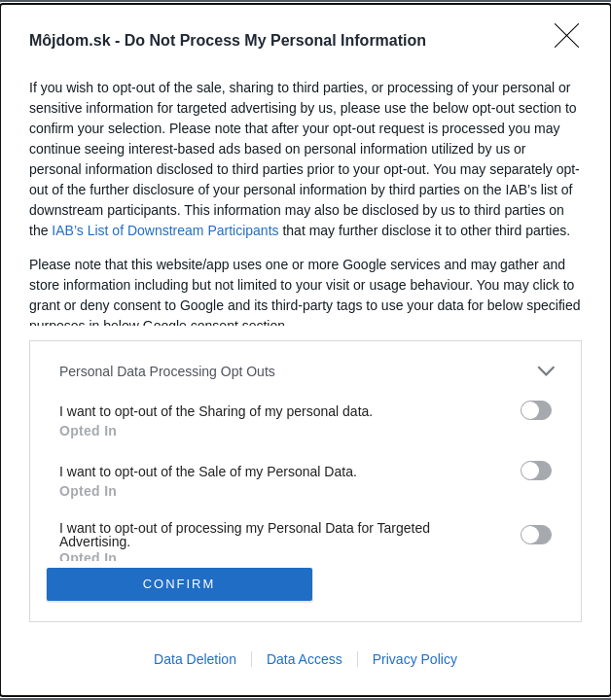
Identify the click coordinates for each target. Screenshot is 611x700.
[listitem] (305, 371)
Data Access (305, 659)
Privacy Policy (415, 659)
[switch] (536, 410)
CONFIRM (180, 584)
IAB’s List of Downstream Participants (165, 230)
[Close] (573, 42)
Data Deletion (195, 659)
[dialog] (305, 350)
